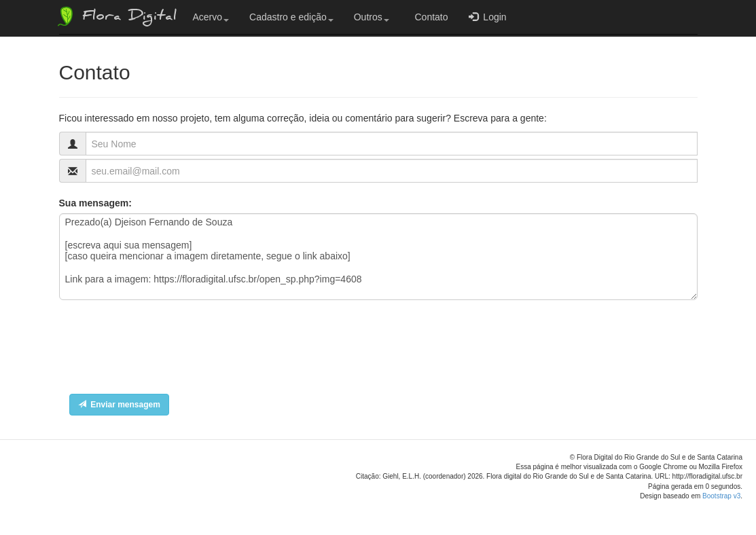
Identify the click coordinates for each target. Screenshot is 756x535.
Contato (429, 17)
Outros (372, 17)
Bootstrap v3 (721, 496)
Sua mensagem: (95, 203)
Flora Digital (116, 16)
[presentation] (162, 350)
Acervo (211, 17)
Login (488, 17)
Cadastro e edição (291, 17)
